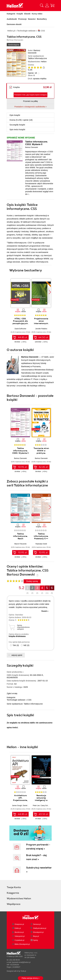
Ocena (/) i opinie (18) (21, 120)
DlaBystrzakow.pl (40, 928)
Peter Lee (36, 806)
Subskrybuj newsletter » (39, 870)
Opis (15, 115)
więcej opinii (17, 655)
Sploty (36, 940)
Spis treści (17, 129)
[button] (50, 292)
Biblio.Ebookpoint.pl (22, 944)
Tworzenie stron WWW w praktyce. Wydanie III (41, 452)
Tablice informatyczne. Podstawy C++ (41, 536)
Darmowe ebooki (14, 24)
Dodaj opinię (32, 581)
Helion (44, 61)
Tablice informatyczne (37, 58)
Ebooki (27, 14)
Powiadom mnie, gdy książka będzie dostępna (30, 95)
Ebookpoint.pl (38, 932)
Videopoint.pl (20, 936)
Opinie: (32, 73)
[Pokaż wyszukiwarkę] (42, 5)
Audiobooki (12, 19)
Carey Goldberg (46, 806)
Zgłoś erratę (12, 693)
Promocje (22, 19)
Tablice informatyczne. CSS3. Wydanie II (37, 143)
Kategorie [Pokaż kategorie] (11, 14)
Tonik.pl (23, 971)
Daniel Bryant (27, 806)
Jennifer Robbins (41, 329)
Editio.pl (18, 928)
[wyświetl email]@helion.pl (21, 962)
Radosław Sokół (41, 544)
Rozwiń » (45, 611)
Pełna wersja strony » (30, 978)
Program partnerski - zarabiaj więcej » (38, 847)
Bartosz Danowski (34, 52)
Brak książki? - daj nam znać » (36, 857)
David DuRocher (20, 329)
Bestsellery (42, 19)
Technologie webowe (16, 700)
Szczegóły (17, 125)
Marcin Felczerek (20, 544)
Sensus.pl (37, 924)
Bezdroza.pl (19, 932)
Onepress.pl (19, 924)
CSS (29, 700)
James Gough (17, 806)
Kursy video (37, 14)
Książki (20, 14)
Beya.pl (36, 936)
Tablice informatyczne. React (20, 536)
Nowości (32, 19)
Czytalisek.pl (19, 940)
